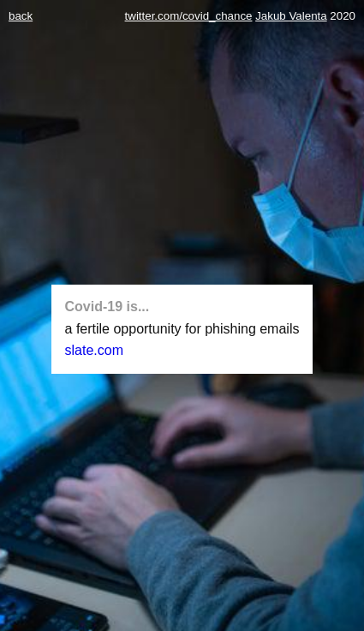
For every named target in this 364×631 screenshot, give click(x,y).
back (21, 16)
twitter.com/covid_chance (189, 16)
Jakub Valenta (291, 16)
